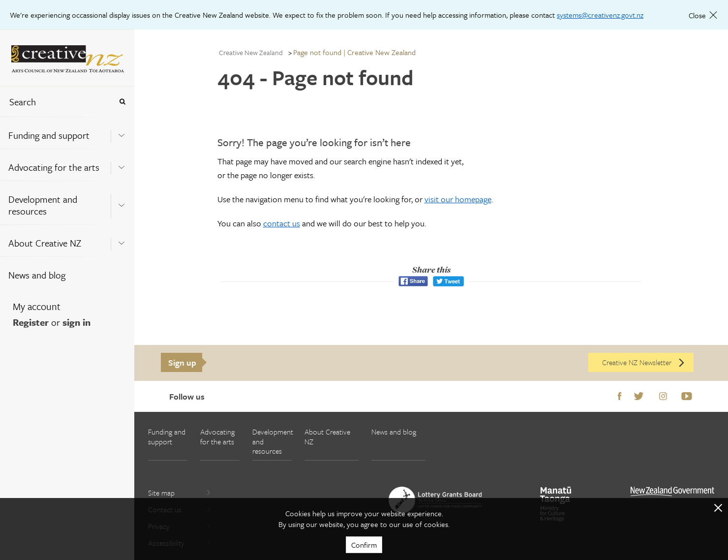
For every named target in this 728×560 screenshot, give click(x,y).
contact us (282, 223)
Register (31, 322)
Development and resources (43, 205)
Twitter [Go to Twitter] (639, 397)
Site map (180, 493)
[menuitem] (67, 133)
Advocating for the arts (54, 167)
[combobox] (56, 102)
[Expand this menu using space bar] (121, 132)
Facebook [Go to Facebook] (620, 397)
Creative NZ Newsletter (644, 362)
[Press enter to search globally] (122, 102)
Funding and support (49, 135)
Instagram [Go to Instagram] (663, 397)
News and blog (37, 275)
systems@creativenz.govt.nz (600, 15)
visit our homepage (458, 199)
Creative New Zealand (251, 52)
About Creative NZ (45, 243)
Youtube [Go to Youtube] (687, 397)
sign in (76, 322)
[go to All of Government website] (672, 491)
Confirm (364, 545)
